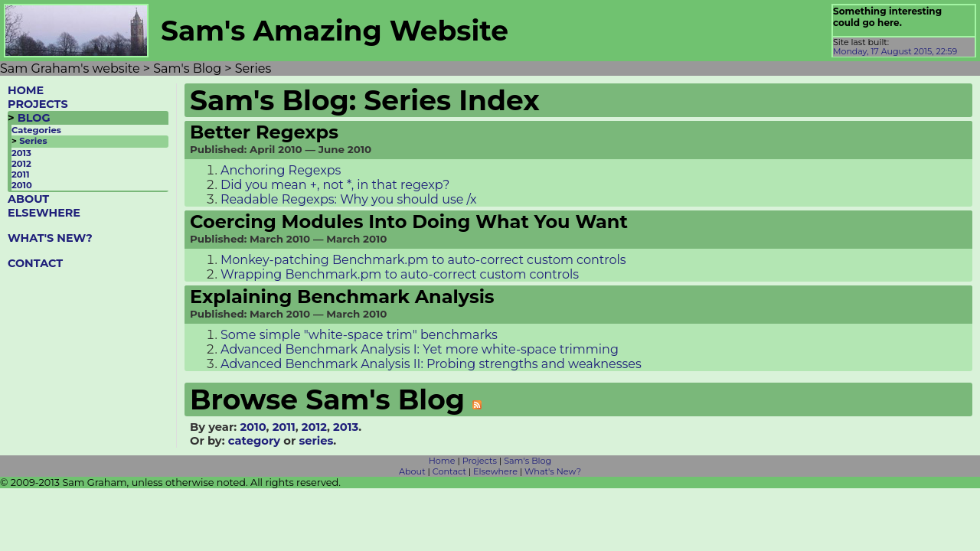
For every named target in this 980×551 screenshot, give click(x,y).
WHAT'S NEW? (50, 238)
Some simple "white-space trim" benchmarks (359, 335)
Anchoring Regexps (281, 170)
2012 (21, 164)
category (254, 441)
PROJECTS (38, 104)
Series (33, 141)
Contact (449, 471)
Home (442, 461)
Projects (480, 461)
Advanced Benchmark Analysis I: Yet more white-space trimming (420, 349)
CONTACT (35, 263)
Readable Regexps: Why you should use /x (348, 199)
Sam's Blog (528, 461)
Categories (36, 130)
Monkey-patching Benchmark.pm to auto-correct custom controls (423, 260)
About (412, 471)
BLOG (34, 118)
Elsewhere (495, 471)
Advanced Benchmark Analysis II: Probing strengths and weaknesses (431, 364)
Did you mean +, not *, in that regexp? (335, 185)
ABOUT (28, 199)
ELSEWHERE (44, 213)
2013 (21, 153)
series (316, 441)
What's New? (553, 471)
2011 (21, 174)
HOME (26, 90)
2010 (22, 185)
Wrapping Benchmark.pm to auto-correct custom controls (400, 274)
